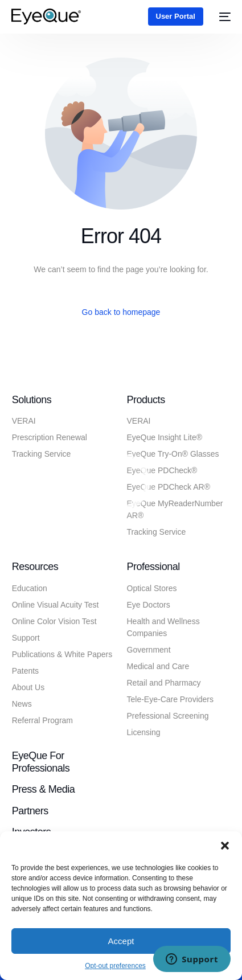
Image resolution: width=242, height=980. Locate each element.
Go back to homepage (121, 312)
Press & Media (44, 789)
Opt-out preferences (115, 966)
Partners (30, 811)
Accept (121, 941)
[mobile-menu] (223, 17)
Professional (153, 567)
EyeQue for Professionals (41, 762)
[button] (225, 846)
